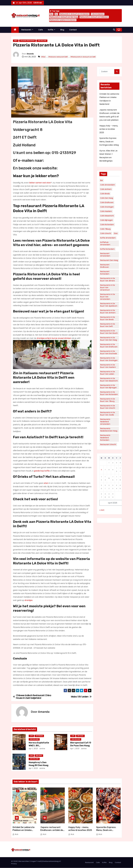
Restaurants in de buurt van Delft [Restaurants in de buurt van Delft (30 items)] (108, 325)
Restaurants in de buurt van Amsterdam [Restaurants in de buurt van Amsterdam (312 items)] (108, 297)
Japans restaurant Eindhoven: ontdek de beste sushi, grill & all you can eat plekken (52, 832)
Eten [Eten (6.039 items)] (116, 233)
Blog (62, 30)
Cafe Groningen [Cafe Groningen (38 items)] (107, 207)
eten (46, 483)
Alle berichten (24, 861)
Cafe (41, 30)
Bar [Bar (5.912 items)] (102, 180)
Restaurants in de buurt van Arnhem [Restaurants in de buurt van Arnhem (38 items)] (108, 312)
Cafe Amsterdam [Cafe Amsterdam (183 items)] (108, 185)
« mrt (102, 510)
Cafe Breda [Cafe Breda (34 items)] (105, 194)
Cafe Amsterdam (98, 14)
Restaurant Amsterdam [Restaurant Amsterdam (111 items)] (105, 255)
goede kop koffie (42, 471)
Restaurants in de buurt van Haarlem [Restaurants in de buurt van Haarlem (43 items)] (108, 366)
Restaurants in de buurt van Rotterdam (94, 17)
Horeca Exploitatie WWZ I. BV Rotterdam (39, 746)
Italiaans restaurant (28, 41)
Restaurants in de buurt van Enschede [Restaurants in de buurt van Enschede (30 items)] (109, 352)
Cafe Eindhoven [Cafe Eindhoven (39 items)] (107, 202)
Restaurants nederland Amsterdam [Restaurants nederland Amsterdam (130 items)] (105, 422)
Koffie (52, 30)
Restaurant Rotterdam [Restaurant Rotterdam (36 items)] (105, 273)
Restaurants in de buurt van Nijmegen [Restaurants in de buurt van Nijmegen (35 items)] (108, 386)
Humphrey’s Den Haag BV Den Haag (39, 764)
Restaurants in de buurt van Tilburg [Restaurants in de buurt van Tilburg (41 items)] (108, 400)
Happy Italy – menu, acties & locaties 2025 (109, 129)
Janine (42, 749)
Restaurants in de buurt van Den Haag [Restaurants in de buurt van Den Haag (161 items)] (109, 339)
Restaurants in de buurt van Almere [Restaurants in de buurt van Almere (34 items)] (108, 279)
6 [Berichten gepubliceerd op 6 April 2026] (101, 470)
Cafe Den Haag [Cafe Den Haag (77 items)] (107, 198)
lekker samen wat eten (40, 183)
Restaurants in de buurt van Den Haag (64, 17)
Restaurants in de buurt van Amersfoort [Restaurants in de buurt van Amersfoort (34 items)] (108, 288)
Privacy (14, 864)
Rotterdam (39, 736)
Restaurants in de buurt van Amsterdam (74, 14)
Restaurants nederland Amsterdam (63, 20)
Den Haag (80, 736)
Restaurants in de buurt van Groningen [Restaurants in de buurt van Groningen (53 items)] (109, 359)
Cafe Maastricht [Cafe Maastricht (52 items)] (107, 216)
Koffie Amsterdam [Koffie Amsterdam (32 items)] (108, 238)
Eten (51, 14)
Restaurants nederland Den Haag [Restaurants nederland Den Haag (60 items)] (109, 430)
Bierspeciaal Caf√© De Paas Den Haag (81, 744)
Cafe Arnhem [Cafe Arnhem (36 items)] (106, 189)
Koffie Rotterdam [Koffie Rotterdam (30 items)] (107, 249)
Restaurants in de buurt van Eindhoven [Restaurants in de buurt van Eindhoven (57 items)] (109, 346)
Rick (15, 834)
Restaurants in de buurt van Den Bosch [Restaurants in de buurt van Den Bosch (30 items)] (109, 332)
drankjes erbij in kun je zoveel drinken (54, 338)
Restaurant (27, 30)
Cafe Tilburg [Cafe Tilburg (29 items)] (105, 229)
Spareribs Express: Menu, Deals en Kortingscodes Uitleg (109, 142)
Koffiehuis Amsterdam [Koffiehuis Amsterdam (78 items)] (105, 243)
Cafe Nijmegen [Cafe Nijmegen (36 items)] (107, 220)
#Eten (43, 57)
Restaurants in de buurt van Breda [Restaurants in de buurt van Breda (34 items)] (108, 318)
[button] (114, 30)
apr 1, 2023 (33, 749)
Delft (16, 41)
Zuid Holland (42, 41)
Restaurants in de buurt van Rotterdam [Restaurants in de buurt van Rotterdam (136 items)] (109, 393)
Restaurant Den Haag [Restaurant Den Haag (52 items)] (109, 260)
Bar (56, 14)
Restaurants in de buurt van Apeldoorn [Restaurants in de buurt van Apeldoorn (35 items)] (109, 305)
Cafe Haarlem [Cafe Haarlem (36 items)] (106, 211)
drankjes (29, 600)
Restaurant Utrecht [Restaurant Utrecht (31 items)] (108, 444)
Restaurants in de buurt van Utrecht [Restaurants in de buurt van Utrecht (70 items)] (108, 407)
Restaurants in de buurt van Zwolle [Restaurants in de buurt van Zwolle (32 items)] (108, 414)
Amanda (30, 54)
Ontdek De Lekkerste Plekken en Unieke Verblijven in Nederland (25, 830)
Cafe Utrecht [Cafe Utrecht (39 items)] (106, 233)
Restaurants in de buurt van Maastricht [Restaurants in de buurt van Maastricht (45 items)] (109, 380)
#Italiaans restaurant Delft (58, 57)
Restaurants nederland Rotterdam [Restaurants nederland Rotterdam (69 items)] (105, 438)
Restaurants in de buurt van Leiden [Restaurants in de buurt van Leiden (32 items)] (108, 373)
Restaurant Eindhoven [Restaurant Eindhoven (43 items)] (105, 266)
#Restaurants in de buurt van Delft (83, 57)
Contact (73, 30)
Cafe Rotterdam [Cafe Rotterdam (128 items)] (107, 225)
